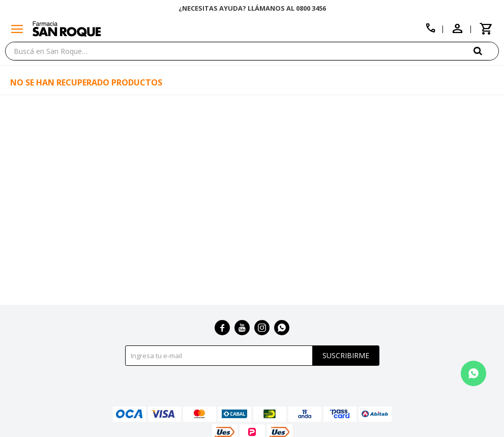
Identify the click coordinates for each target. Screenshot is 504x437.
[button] (486, 51)
